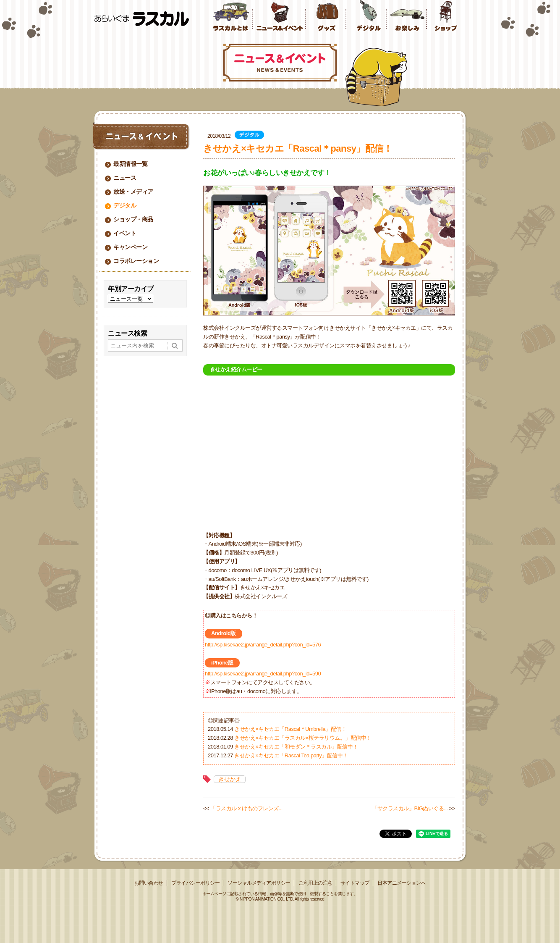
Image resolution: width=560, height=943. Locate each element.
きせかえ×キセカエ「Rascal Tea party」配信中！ (291, 755)
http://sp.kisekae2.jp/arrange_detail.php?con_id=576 (263, 645)
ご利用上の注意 (315, 883)
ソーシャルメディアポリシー (259, 883)
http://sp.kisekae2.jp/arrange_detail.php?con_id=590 (263, 674)
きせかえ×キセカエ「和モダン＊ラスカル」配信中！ (296, 747)
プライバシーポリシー (195, 883)
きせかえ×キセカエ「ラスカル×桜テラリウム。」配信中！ (303, 738)
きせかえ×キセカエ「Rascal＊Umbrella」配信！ (290, 729)
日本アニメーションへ (402, 883)
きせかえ (230, 779)
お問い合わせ (149, 883)
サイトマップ (355, 883)
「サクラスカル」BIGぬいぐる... (410, 808)
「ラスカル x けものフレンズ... (246, 808)
